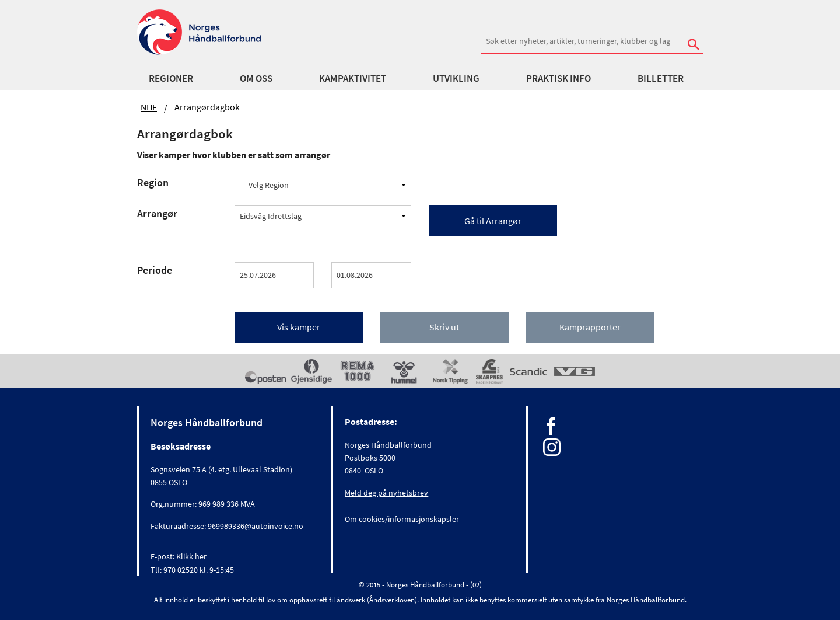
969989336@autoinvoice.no (256, 526)
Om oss (256, 78)
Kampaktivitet (353, 78)
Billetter (661, 78)
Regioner (171, 78)
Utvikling (456, 78)
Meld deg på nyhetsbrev (386, 493)
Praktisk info (559, 78)
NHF (149, 107)
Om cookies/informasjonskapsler (402, 519)
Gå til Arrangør (493, 221)
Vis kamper (299, 327)
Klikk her (191, 556)
